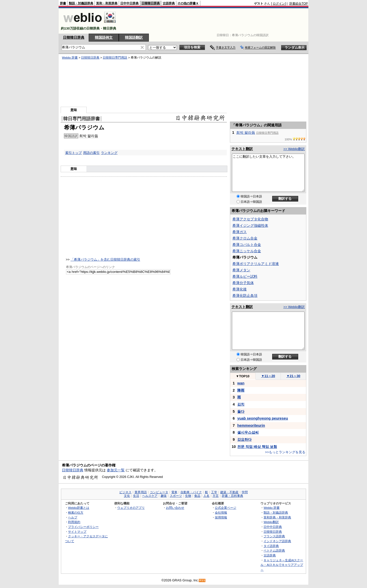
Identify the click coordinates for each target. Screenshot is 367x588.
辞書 (63, 3)
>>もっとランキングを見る (285, 452)
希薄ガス (240, 232)
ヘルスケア (150, 496)
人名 (206, 496)
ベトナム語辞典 (274, 550)
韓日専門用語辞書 (82, 119)
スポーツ (176, 496)
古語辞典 (169, 3)
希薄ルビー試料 (245, 276)
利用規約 (74, 522)
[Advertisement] (215, 21)
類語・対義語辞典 (81, 3)
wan (241, 383)
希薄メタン (241, 270)
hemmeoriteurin (251, 425)
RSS (202, 580)
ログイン (279, 4)
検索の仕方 (76, 512)
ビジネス (125, 492)
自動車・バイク (191, 492)
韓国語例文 (104, 37)
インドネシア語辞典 (277, 541)
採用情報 (221, 517)
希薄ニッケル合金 (247, 251)
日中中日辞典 (129, 3)
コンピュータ (159, 492)
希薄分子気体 (243, 283)
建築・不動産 (229, 492)
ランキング (109, 153)
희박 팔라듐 (89, 136)
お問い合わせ (175, 508)
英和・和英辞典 (107, 3)
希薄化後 (240, 289)
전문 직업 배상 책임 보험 (257, 447)
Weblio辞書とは (79, 508)
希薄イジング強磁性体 (250, 225)
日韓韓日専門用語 (115, 58)
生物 (188, 496)
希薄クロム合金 (245, 238)
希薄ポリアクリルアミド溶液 (256, 264)
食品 (197, 496)
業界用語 (141, 492)
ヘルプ (73, 517)
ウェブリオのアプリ (131, 508)
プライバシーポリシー (83, 527)
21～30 (293, 376)
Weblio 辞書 (70, 58)
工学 (214, 492)
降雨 (241, 390)
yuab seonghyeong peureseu (263, 418)
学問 (245, 492)
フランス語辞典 (274, 536)
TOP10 (243, 376)
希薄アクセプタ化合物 (250, 219)
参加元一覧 (116, 470)
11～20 (268, 376)
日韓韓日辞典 (151, 3)
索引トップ (74, 153)
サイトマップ (77, 532)
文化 (127, 496)
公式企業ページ (226, 508)
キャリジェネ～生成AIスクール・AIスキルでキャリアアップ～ (282, 565)
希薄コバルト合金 (247, 245)
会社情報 (221, 512)
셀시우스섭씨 (248, 432)
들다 (241, 411)
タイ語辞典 (271, 546)
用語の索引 (91, 153)
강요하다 (244, 439)
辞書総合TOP (299, 4)
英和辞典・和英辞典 (277, 517)
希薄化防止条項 (245, 296)
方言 (216, 496)
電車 (174, 492)
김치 (241, 404)
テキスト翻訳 (242, 149)
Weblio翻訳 (271, 522)
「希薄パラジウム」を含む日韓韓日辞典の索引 (105, 259)
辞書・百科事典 (232, 496)
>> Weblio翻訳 (294, 149)
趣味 (164, 496)
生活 (136, 496)
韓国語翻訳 (134, 37)
